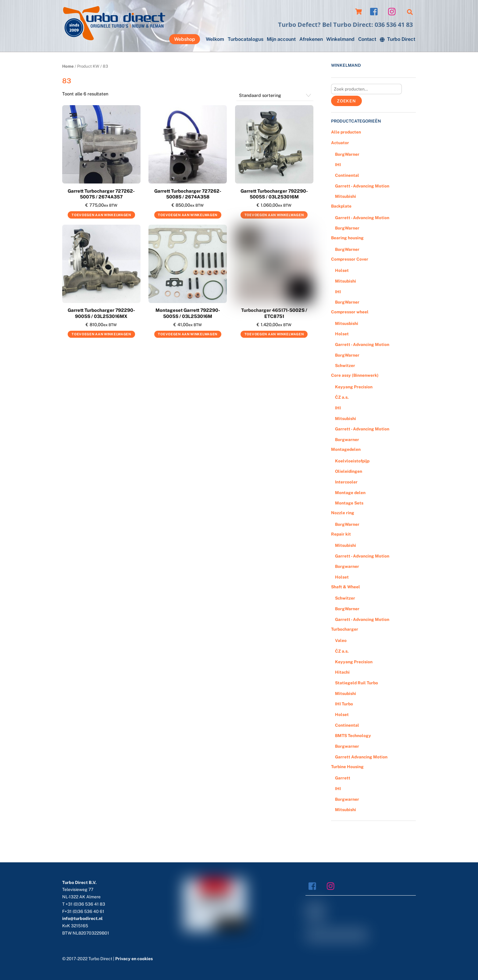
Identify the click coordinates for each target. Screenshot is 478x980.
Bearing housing (347, 238)
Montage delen (350, 493)
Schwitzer (345, 365)
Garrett (343, 778)
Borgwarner (347, 440)
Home (68, 66)
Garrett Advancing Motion (361, 757)
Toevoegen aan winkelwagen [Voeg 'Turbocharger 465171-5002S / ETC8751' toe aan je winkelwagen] (274, 334)
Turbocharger (345, 629)
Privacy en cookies (134, 959)
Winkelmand (340, 39)
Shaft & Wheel (346, 587)
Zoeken (346, 101)
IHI (338, 165)
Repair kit (341, 534)
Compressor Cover (350, 259)
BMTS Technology (353, 736)
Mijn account (281, 39)
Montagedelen (346, 449)
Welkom (215, 39)
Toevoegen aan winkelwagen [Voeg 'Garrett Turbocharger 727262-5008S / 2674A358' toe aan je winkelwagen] (188, 215)
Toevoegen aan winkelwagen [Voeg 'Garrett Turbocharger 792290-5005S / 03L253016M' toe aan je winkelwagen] (274, 215)
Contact (367, 39)
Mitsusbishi (347, 323)
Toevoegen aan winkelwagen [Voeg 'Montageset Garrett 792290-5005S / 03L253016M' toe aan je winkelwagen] (188, 334)
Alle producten (346, 132)
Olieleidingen (349, 471)
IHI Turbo (344, 704)
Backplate (341, 206)
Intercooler (346, 482)
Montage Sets (349, 503)
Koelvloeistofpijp (352, 461)
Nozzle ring (343, 513)
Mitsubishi (346, 196)
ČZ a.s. (342, 397)
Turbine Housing (347, 767)
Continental (347, 175)
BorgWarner (347, 154)
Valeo (341, 640)
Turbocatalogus (246, 39)
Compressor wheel (350, 312)
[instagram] (393, 11)
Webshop (185, 39)
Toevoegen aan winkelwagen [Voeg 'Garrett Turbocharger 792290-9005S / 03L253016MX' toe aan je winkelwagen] (101, 334)
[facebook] (375, 11)
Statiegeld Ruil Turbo (357, 683)
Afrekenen (311, 39)
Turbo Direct (398, 39)
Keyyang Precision (354, 387)
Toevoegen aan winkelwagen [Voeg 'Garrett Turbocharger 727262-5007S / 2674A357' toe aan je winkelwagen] (101, 215)
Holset (342, 270)
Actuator (340, 143)
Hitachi (342, 672)
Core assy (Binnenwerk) (355, 375)
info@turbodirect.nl (82, 918)
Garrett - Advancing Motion (362, 186)
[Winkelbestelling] (275, 96)
